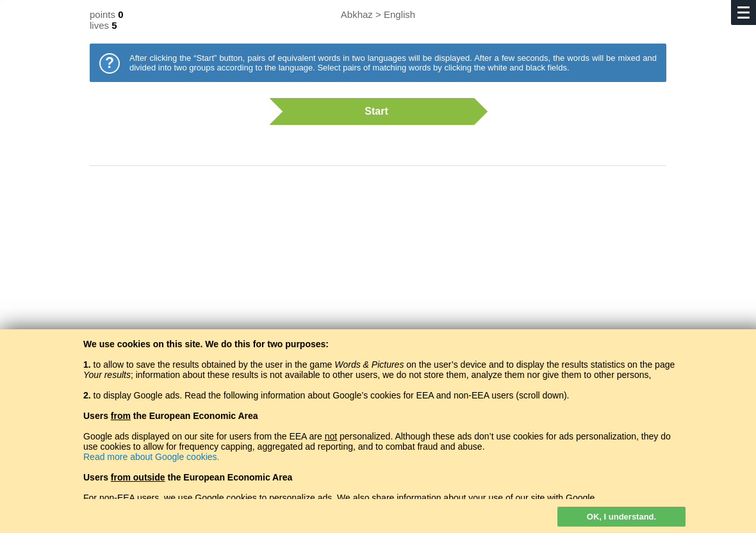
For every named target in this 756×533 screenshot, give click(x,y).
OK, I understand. (621, 517)
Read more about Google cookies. (151, 457)
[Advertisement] (378, 279)
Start (372, 111)
